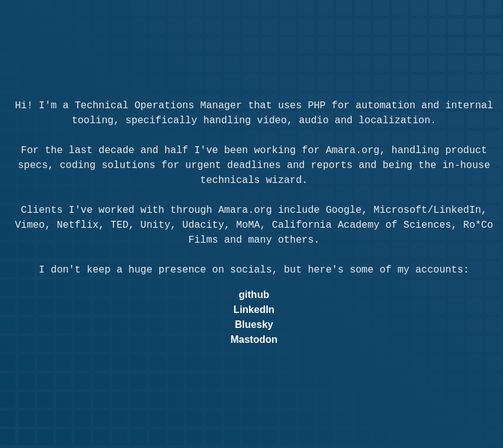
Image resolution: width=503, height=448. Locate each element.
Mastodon (254, 339)
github (254, 295)
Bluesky (254, 324)
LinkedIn (254, 310)
